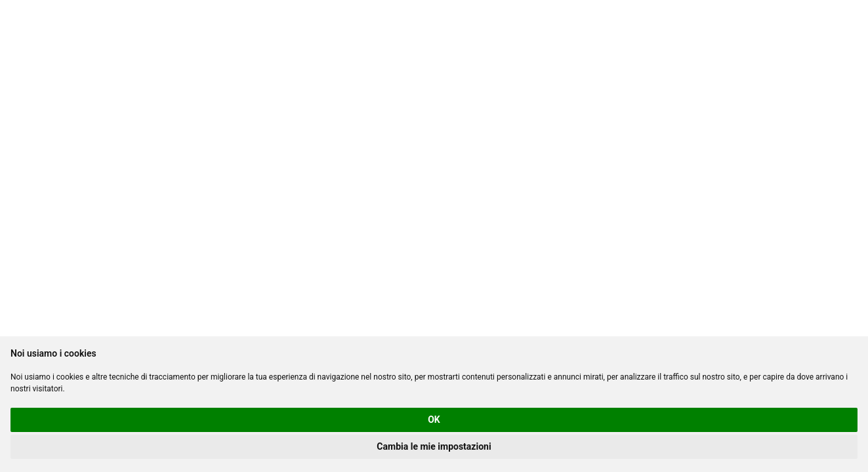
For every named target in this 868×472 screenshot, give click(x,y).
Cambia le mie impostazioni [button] (434, 446)
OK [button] (434, 420)
